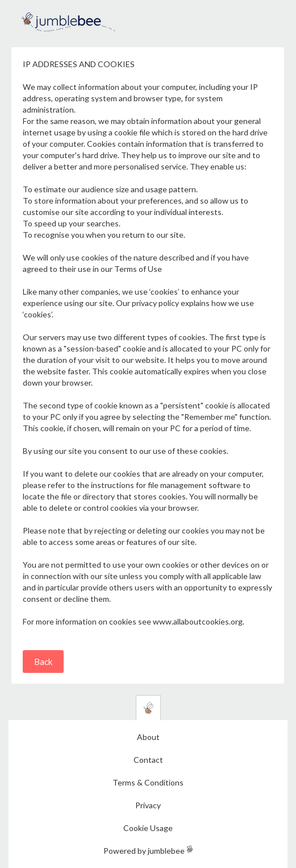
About (148, 737)
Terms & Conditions (148, 782)
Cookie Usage (148, 828)
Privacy (148, 805)
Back (43, 662)
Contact (148, 760)
